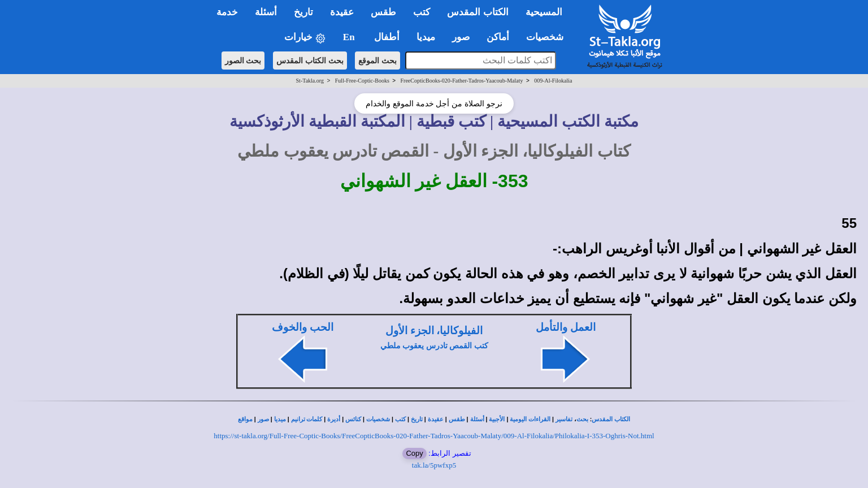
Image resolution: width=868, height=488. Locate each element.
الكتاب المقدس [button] (478, 12)
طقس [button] (383, 12)
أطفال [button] (387, 37)
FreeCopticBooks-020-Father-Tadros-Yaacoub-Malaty (462, 81)
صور (263, 419)
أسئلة (477, 419)
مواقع (245, 419)
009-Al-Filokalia (553, 81)
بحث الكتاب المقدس (310, 61)
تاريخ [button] (303, 12)
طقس (457, 419)
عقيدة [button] (342, 12)
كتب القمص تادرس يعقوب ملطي (434, 346)
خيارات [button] (305, 38)
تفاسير (564, 419)
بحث (582, 419)
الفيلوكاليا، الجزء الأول (434, 331)
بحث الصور (243, 61)
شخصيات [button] (548, 37)
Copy (414, 453)
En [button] (350, 37)
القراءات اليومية (530, 419)
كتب (400, 419)
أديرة (334, 419)
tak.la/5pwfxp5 (434, 465)
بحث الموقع (377, 61)
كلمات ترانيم (307, 419)
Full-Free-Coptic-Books (362, 81)
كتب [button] (422, 12)
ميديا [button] (426, 37)
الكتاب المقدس (611, 419)
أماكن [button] (498, 37)
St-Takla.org (310, 81)
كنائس (353, 419)
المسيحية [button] (544, 12)
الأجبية (497, 419)
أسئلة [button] (266, 12)
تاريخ (417, 419)
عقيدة (436, 419)
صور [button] (461, 37)
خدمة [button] (227, 12)
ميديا (280, 419)
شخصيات (378, 419)
